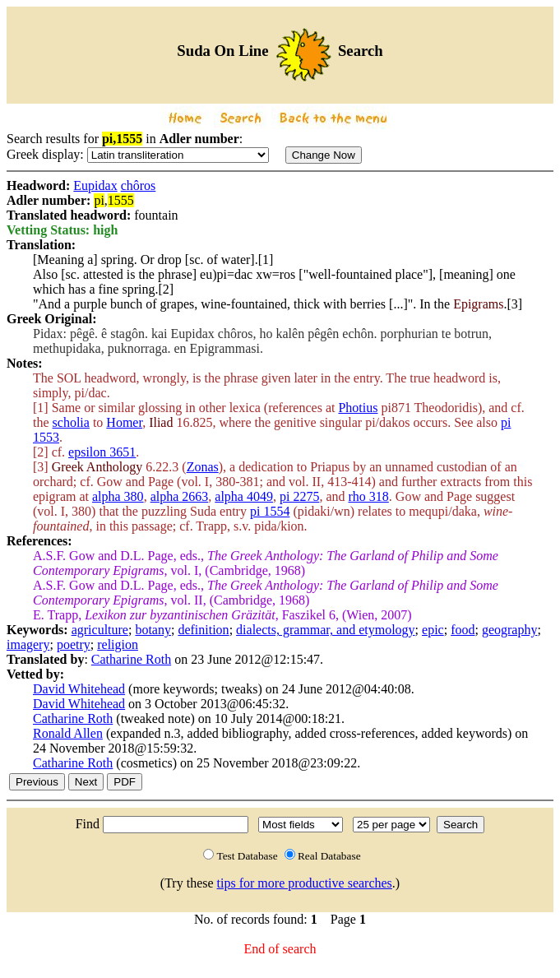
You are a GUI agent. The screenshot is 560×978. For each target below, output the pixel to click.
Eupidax (95, 185)
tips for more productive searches (305, 883)
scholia (71, 422)
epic (433, 630)
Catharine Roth (131, 659)
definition (203, 630)
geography (510, 630)
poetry (74, 644)
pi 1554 (270, 511)
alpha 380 (118, 496)
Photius (358, 408)
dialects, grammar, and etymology (326, 630)
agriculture (100, 630)
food (463, 630)
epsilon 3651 (102, 452)
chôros (139, 185)
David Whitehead (79, 689)
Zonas (203, 467)
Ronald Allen (68, 733)
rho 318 (369, 496)
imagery (28, 644)
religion (118, 644)
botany (153, 630)
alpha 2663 (180, 496)
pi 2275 (299, 496)
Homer (124, 422)
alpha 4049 (244, 496)
